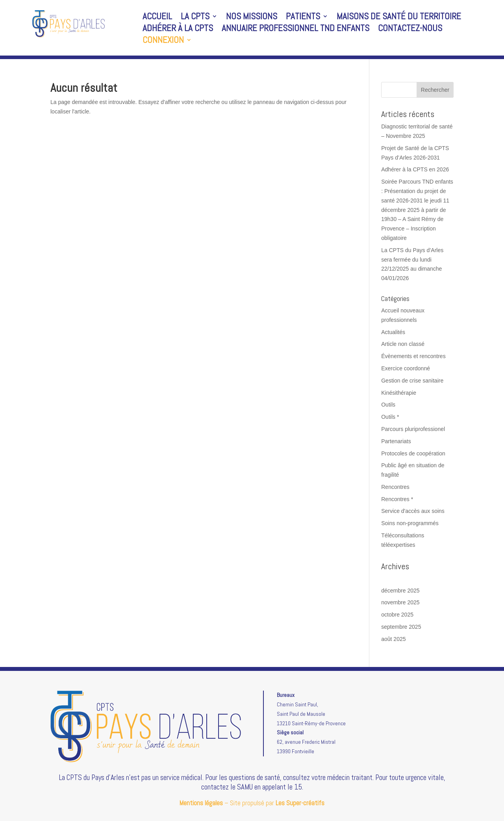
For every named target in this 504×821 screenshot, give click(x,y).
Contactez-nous (410, 30)
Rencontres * (397, 499)
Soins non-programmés (410, 523)
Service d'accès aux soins (413, 511)
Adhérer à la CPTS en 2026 (415, 169)
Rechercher (435, 90)
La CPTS (195, 18)
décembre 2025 (400, 591)
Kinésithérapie (399, 393)
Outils (388, 405)
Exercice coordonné (406, 368)
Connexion (163, 41)
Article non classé (403, 344)
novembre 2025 (400, 602)
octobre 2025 (397, 615)
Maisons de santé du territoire (399, 18)
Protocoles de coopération (413, 453)
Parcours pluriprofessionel (413, 429)
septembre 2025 (401, 627)
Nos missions (252, 18)
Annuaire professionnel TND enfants (296, 30)
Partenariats (396, 441)
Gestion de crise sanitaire (412, 381)
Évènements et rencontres (413, 356)
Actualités (393, 332)
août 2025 (393, 639)
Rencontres (395, 487)
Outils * (390, 417)
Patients (303, 18)
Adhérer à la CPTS (178, 30)
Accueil (157, 18)
